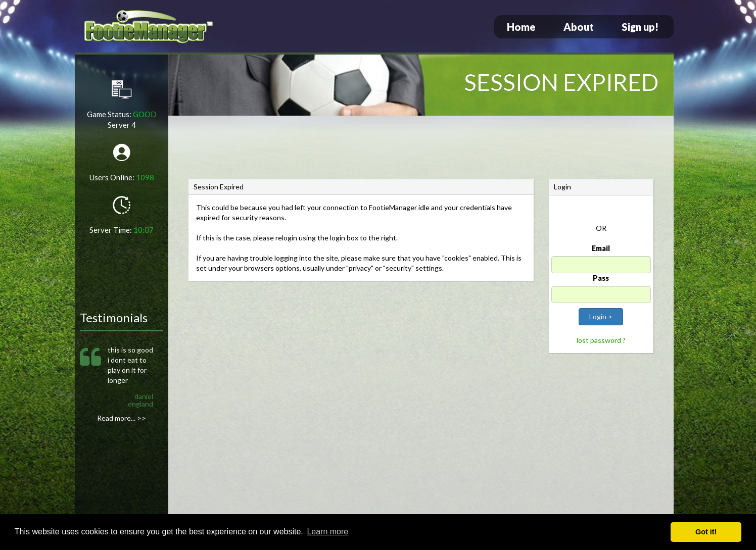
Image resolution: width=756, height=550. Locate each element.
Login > (601, 316)
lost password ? (601, 340)
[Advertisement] (421, 149)
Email (601, 248)
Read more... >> (122, 418)
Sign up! (640, 27)
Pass (601, 278)
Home (521, 27)
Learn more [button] (327, 532)
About (579, 27)
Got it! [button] (706, 532)
